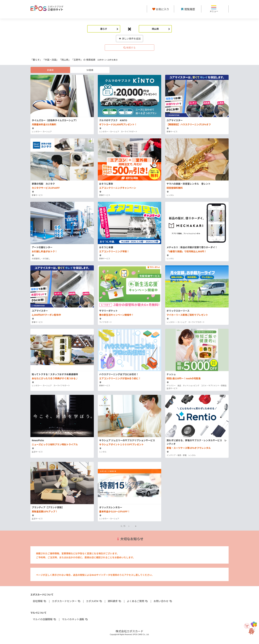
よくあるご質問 (138, 601)
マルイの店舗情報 (45, 619)
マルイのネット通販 (75, 619)
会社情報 (40, 601)
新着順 (50, 70)
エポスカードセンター (66, 601)
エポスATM (94, 601)
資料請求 (115, 601)
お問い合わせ (163, 601)
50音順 (90, 70)
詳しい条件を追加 (130, 38)
